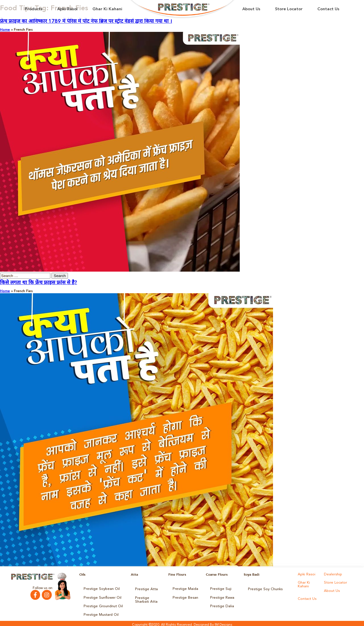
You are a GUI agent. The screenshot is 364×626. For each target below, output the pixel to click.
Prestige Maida (185, 589)
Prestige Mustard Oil (100, 613)
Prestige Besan (184, 597)
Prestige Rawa (221, 597)
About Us (251, 9)
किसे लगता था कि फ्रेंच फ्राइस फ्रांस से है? (39, 283)
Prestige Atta (145, 589)
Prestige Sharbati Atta (148, 598)
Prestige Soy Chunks (264, 589)
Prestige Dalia (221, 605)
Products (34, 9)
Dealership (332, 575)
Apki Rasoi (67, 9)
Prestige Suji (220, 589)
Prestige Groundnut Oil (102, 605)
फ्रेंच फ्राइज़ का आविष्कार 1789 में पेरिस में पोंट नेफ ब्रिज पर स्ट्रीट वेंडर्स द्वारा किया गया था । (86, 21)
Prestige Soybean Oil (100, 589)
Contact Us (328, 9)
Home (5, 30)
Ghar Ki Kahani (107, 9)
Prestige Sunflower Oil (101, 597)
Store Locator (289, 9)
